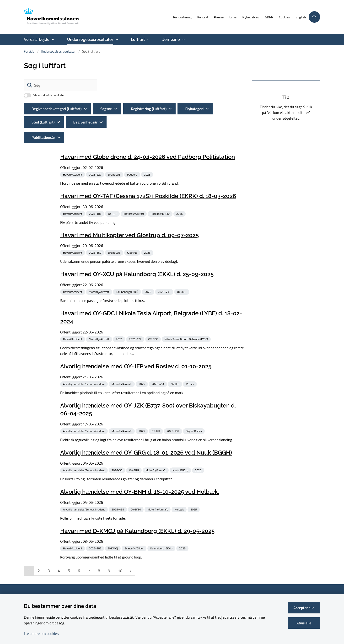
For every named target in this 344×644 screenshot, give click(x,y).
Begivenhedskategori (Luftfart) (57, 109)
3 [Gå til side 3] (49, 578)
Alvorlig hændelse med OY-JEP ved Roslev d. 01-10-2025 (136, 366)
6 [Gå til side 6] (79, 578)
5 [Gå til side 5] (69, 578)
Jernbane (171, 40)
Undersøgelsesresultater (90, 40)
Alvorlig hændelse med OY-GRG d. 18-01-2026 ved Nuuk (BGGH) (146, 453)
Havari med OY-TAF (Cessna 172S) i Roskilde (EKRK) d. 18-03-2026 (148, 196)
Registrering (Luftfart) (149, 109)
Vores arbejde (37, 40)
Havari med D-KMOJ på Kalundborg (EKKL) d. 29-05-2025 (137, 538)
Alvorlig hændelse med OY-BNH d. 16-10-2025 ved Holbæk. (140, 499)
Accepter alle (304, 608)
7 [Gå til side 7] (89, 578)
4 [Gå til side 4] (59, 578)
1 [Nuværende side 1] (29, 578)
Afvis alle (304, 623)
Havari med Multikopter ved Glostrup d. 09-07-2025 (129, 235)
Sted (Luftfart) (43, 122)
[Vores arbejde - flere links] (53, 40)
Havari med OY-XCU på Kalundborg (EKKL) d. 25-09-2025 (137, 274)
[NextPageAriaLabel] (131, 578)
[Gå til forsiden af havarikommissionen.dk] (97, 17)
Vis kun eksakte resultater (49, 95)
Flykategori (194, 109)
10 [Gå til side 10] (120, 578)
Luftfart (138, 40)
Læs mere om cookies (41, 633)
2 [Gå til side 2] (39, 578)
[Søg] (61, 85)
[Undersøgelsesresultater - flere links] (116, 40)
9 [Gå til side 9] (109, 578)
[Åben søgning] (314, 17)
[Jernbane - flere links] (183, 40)
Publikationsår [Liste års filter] (43, 137)
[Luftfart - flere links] (148, 40)
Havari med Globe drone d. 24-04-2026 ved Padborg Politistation (148, 157)
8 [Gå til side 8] (99, 578)
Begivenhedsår (86, 122)
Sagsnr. (106, 109)
